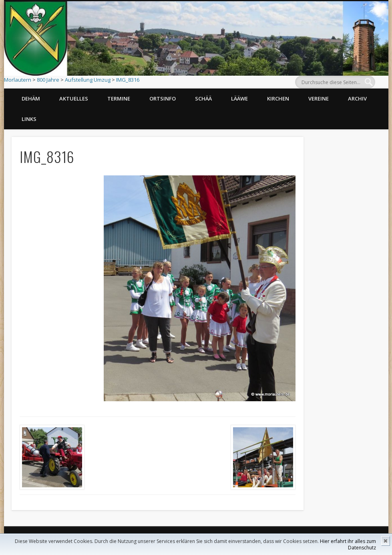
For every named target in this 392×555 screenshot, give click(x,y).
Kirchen (278, 99)
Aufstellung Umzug (88, 80)
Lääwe (239, 99)
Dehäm (31, 99)
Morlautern (18, 80)
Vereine (319, 99)
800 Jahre (48, 80)
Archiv (357, 99)
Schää (203, 99)
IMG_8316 (128, 80)
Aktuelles (74, 99)
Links (29, 119)
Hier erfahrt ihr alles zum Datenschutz (348, 544)
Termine (119, 99)
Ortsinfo (163, 99)
